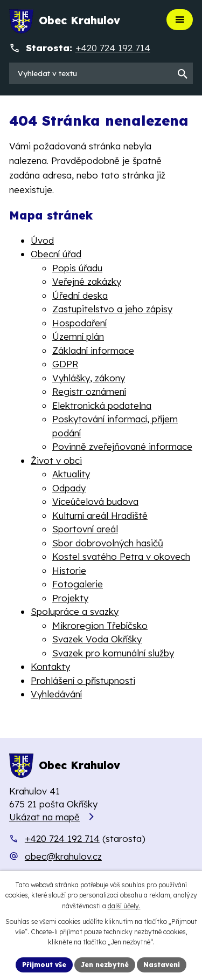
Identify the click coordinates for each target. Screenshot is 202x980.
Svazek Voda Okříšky (97, 639)
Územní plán (78, 336)
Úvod (42, 240)
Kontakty (50, 666)
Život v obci (56, 460)
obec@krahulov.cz (63, 856)
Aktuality (71, 474)
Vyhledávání (56, 694)
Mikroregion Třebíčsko (100, 625)
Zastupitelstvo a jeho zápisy (112, 309)
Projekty (70, 598)
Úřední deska (80, 295)
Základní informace (93, 350)
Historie (69, 570)
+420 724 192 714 (62, 838)
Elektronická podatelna (102, 405)
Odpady (69, 488)
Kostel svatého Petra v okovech (121, 556)
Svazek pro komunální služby (113, 653)
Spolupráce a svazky (75, 611)
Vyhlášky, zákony (89, 378)
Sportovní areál (85, 529)
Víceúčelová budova (95, 501)
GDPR (65, 364)
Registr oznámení (89, 391)
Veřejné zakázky (87, 281)
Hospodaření (79, 323)
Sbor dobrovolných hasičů (108, 543)
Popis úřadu (77, 268)
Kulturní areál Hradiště (100, 515)
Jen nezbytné (105, 965)
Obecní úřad (56, 254)
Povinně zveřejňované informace (122, 446)
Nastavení (162, 965)
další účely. (124, 906)
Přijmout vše (44, 965)
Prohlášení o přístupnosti (83, 680)
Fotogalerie (78, 584)
